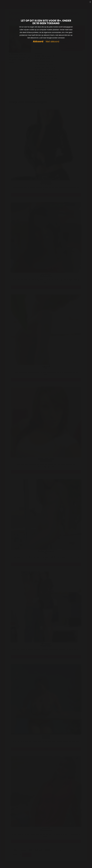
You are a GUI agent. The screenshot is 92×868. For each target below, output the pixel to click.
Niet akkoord (52, 42)
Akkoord (38, 42)
